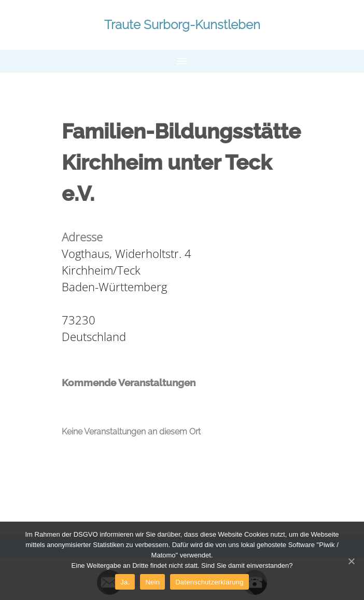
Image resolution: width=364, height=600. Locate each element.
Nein (152, 582)
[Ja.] (351, 561)
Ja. (125, 582)
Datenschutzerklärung (209, 582)
